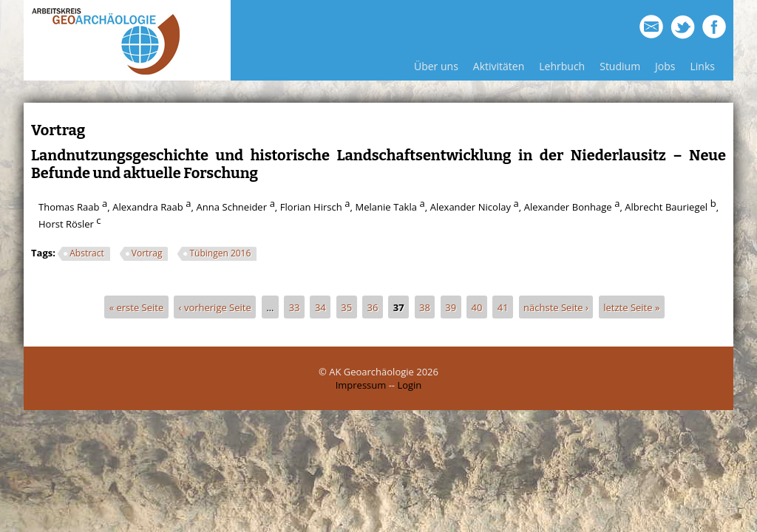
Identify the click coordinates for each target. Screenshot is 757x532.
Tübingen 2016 (220, 253)
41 (503, 307)
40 (477, 307)
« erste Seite (137, 307)
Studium (620, 66)
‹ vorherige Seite (215, 307)
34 (320, 307)
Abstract (87, 253)
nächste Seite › (556, 307)
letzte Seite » (631, 307)
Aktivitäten (499, 66)
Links (703, 66)
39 (451, 307)
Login (409, 385)
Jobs (665, 66)
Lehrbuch (562, 66)
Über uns (436, 66)
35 (346, 307)
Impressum (361, 385)
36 (372, 307)
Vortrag (147, 253)
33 (295, 307)
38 (425, 307)
